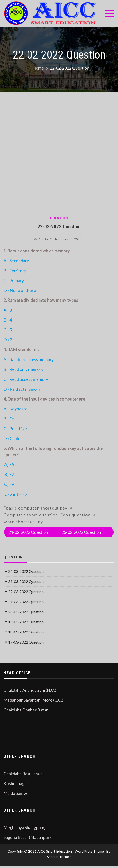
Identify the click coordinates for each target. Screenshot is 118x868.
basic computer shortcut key (37, 508)
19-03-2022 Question (26, 622)
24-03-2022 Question (26, 571)
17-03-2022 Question (26, 642)
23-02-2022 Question (81, 532)
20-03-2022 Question (26, 612)
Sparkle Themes (59, 857)
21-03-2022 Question (26, 602)
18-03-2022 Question (26, 632)
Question (59, 218)
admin (43, 239)
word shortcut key (23, 522)
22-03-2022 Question (26, 591)
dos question (77, 515)
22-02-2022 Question (59, 226)
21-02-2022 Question (28, 532)
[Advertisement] (48, 152)
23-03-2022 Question (26, 581)
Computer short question (31, 515)
